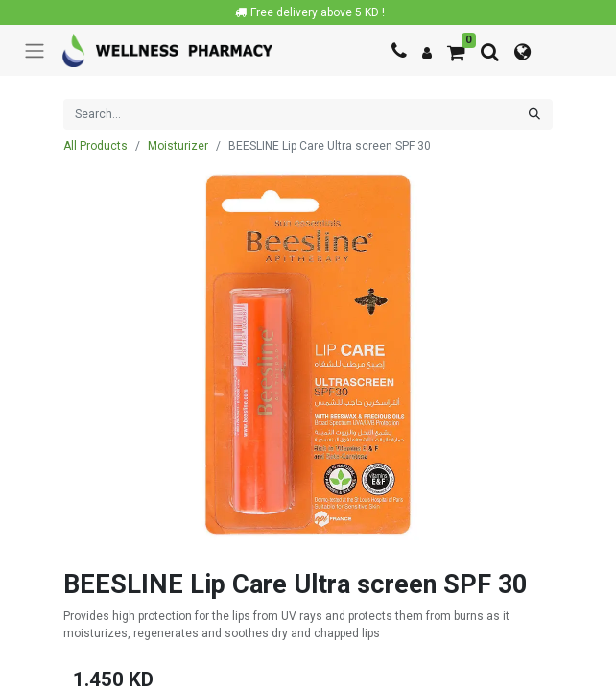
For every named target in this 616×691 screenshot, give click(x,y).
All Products (95, 146)
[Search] (534, 114)
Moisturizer (178, 146)
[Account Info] (427, 53)
